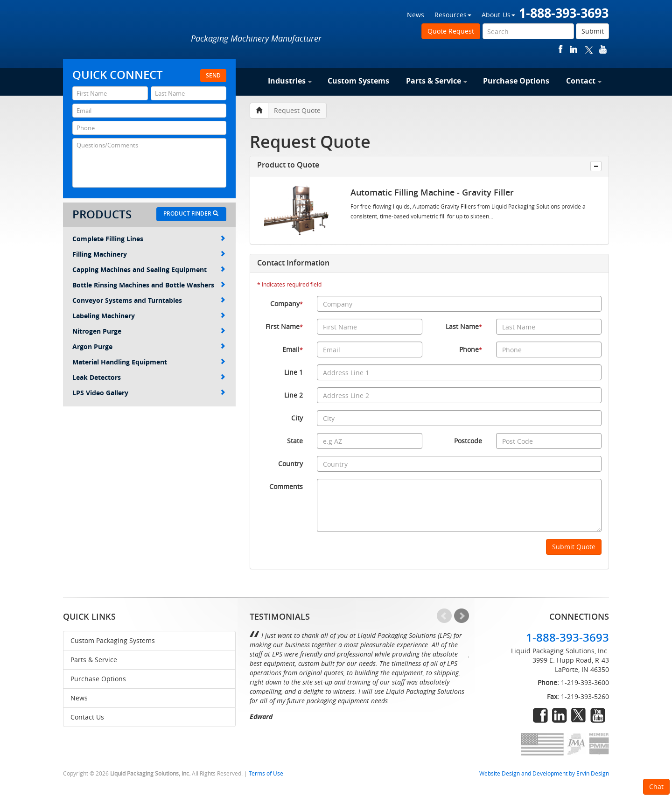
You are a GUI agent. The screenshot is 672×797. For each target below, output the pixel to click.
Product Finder (191, 213)
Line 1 (294, 372)
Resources (453, 15)
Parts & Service (437, 81)
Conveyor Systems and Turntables (149, 300)
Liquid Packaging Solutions (126, 31)
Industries (290, 81)
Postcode (468, 441)
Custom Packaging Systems (113, 640)
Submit (593, 31)
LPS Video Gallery (149, 393)
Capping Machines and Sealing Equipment (149, 269)
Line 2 (294, 395)
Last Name (464, 326)
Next (462, 616)
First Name (284, 326)
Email (293, 349)
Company (287, 304)
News (416, 15)
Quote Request (451, 31)
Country (290, 464)
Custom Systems (358, 81)
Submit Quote (574, 547)
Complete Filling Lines (149, 239)
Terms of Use (266, 773)
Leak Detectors (149, 377)
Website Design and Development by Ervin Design (544, 773)
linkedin (574, 49)
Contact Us (87, 717)
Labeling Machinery (149, 316)
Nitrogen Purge (149, 331)
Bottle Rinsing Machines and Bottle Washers (149, 285)
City (297, 418)
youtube (603, 49)
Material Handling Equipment (149, 362)
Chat (656, 787)
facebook (561, 49)
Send (213, 75)
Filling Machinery (149, 254)
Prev (444, 616)
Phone (471, 349)
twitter (589, 49)
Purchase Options (516, 81)
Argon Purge (149, 346)
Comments (286, 486)
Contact (584, 81)
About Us (498, 15)
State (295, 441)
